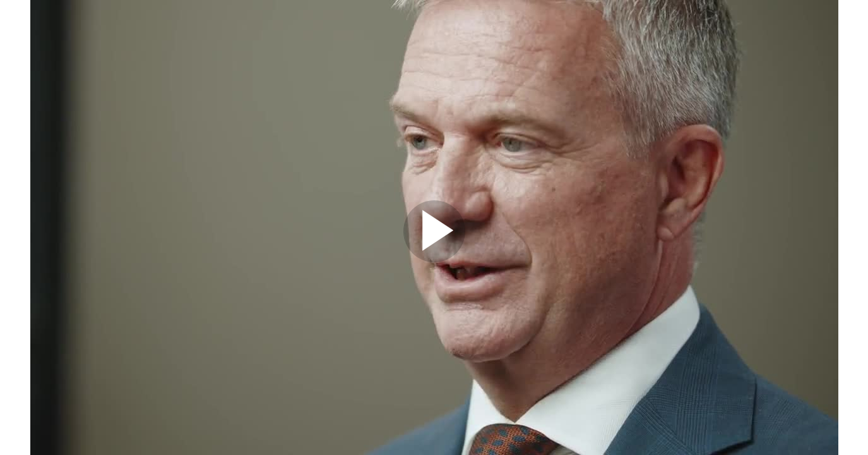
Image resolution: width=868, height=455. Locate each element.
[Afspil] (434, 259)
